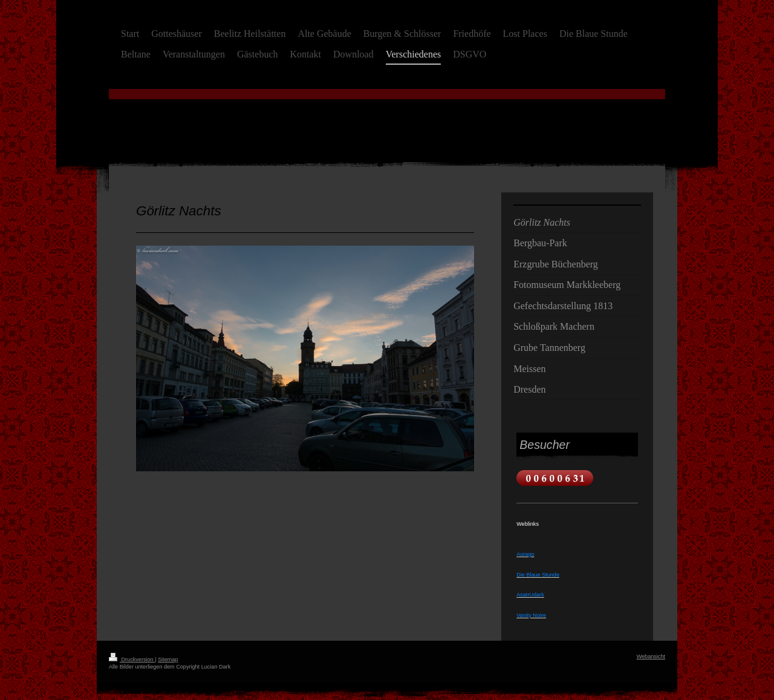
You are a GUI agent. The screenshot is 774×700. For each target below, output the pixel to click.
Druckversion (132, 659)
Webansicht (651, 656)
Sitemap (168, 659)
